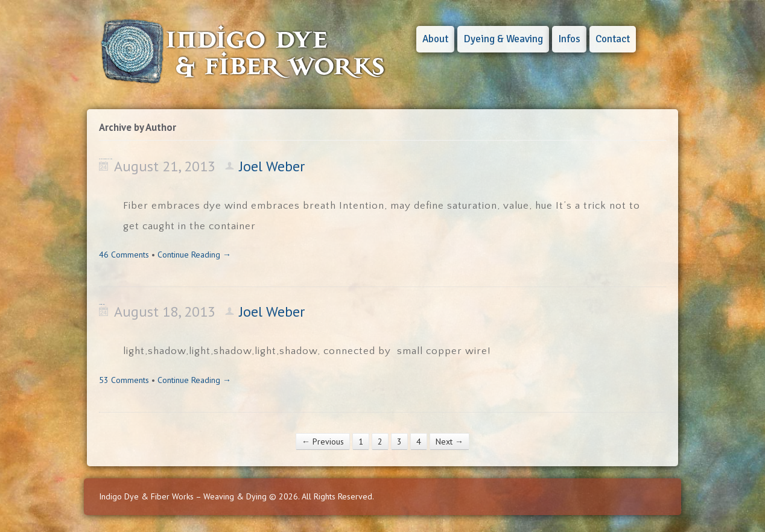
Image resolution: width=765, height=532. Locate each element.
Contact (613, 39)
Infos (569, 39)
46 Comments (124, 255)
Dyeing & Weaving (503, 39)
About (435, 39)
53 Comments (124, 380)
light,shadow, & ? (102, 304)
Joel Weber (272, 166)
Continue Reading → (194, 255)
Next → (449, 442)
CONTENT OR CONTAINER (106, 159)
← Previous (323, 442)
